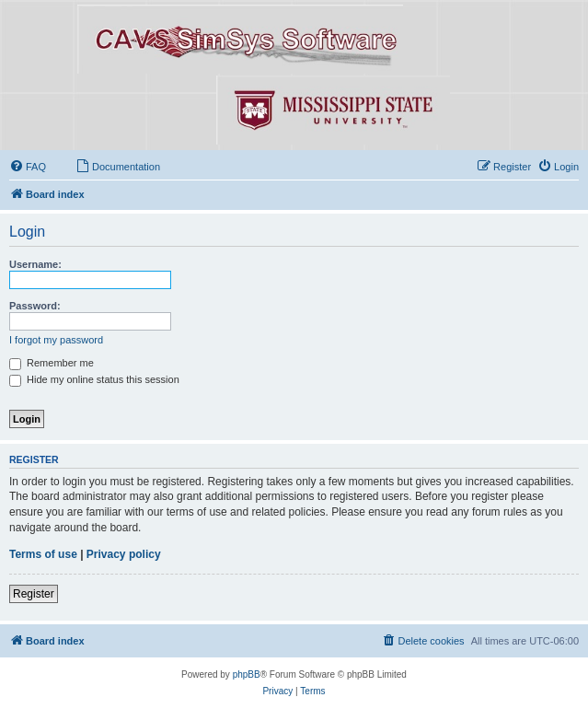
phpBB (247, 674)
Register (34, 594)
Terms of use (43, 554)
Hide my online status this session (94, 379)
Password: (35, 306)
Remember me (52, 363)
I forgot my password (56, 340)
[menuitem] (28, 167)
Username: (35, 264)
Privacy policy (124, 554)
